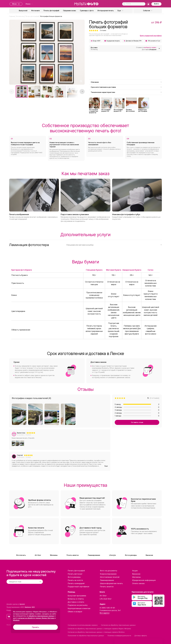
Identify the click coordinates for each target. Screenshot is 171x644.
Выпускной (23, 11)
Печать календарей (76, 583)
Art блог (38, 555)
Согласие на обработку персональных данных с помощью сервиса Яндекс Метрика (99, 629)
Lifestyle (112, 555)
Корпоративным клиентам (79, 608)
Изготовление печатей (110, 577)
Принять (35, 627)
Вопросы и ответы (76, 599)
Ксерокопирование (108, 574)
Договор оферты (141, 636)
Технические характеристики (126, 92)
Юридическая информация (144, 580)
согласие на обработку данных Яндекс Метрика (36, 618)
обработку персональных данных (41, 616)
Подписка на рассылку (78, 605)
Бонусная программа (77, 596)
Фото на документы (109, 571)
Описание (126, 82)
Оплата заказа (138, 583)
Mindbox (16, 620)
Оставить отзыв (137, 422)
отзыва (103, 30)
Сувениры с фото (87, 11)
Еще (106, 466)
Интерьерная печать (106, 11)
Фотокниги (35, 11)
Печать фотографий (51, 11)
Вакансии (149, 555)
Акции (135, 571)
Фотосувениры (131, 555)
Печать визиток (73, 555)
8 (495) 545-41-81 (107, 608)
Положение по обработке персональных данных (86, 636)
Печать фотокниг (75, 574)
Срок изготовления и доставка (126, 87)
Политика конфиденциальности (119, 636)
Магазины (54, 555)
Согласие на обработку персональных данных (118, 625)
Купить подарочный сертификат (151, 35)
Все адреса (105, 613)
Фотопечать (21, 555)
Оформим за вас (70, 11)
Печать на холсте (75, 580)
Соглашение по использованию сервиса (83, 625)
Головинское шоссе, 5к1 (110, 610)
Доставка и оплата (76, 602)
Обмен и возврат (75, 612)
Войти (156, 4)
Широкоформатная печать (111, 583)
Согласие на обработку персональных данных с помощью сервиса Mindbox (96, 632)
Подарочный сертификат (79, 587)
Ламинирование (94, 555)
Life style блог (106, 599)
